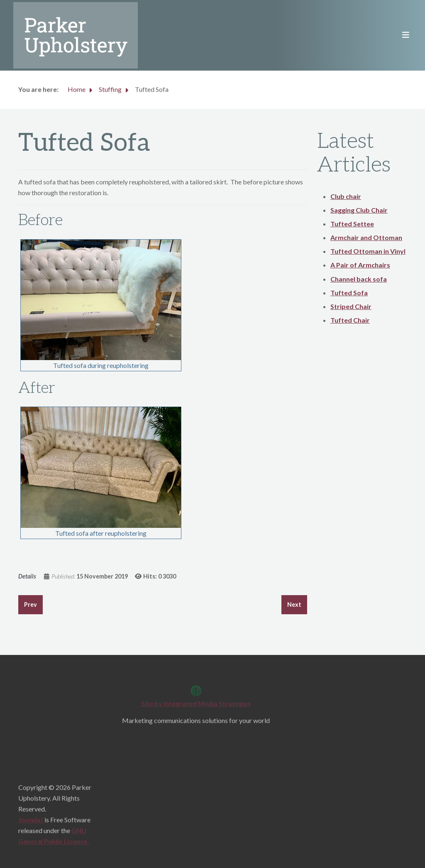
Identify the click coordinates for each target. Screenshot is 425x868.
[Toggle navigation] (403, 35)
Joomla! (31, 823)
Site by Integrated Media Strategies (196, 706)
